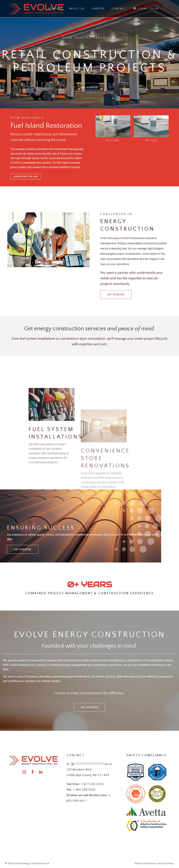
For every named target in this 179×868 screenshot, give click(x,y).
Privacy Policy (166, 863)
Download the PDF (26, 177)
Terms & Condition (145, 863)
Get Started (116, 295)
